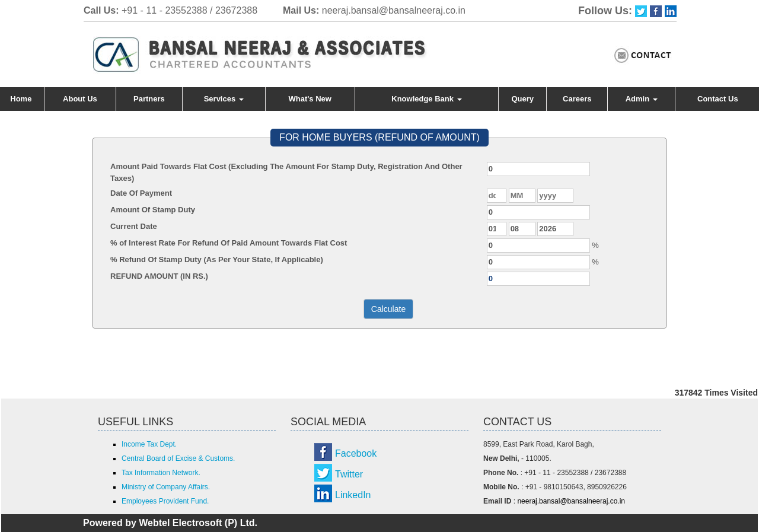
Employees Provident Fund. (165, 501)
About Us (80, 99)
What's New (310, 99)
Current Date (134, 226)
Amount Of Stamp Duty (153, 210)
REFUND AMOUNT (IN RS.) (159, 276)
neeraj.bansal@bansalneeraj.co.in (394, 10)
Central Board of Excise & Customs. (178, 458)
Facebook (356, 453)
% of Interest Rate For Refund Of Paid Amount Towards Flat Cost (229, 243)
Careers (577, 99)
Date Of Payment (141, 193)
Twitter (349, 474)
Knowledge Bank (426, 99)
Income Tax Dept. (149, 444)
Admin (642, 99)
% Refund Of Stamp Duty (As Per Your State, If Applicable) (217, 259)
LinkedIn (353, 495)
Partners (149, 99)
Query (523, 99)
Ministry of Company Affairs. (166, 487)
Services (224, 99)
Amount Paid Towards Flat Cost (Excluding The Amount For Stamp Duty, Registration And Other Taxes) (286, 172)
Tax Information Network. (161, 473)
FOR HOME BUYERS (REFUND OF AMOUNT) (379, 137)
